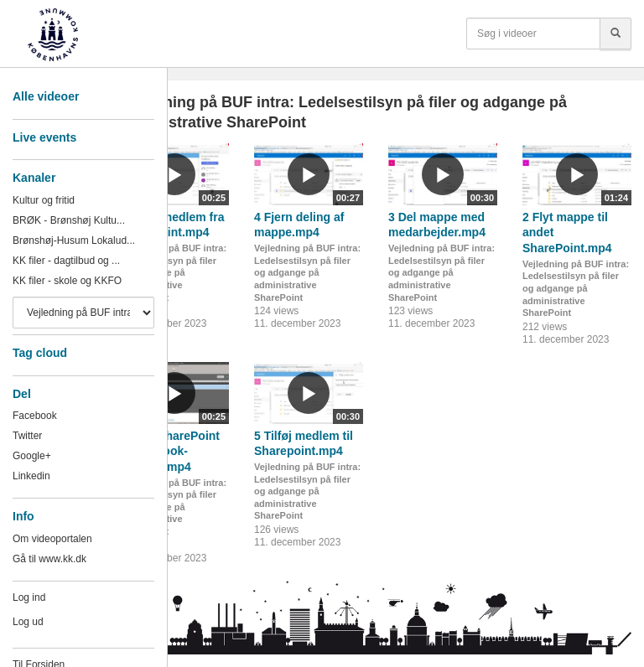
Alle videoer (46, 96)
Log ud (28, 622)
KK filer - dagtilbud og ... (66, 261)
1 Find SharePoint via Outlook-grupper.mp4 (170, 451)
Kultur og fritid (44, 200)
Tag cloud (40, 353)
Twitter (27, 436)
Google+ (32, 456)
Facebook (35, 416)
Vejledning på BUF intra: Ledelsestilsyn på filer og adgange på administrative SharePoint (173, 273)
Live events (44, 137)
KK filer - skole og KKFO (67, 281)
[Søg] (615, 34)
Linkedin (31, 476)
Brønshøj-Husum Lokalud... (74, 240)
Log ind (29, 597)
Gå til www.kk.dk (49, 559)
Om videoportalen (52, 539)
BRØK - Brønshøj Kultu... (69, 220)
